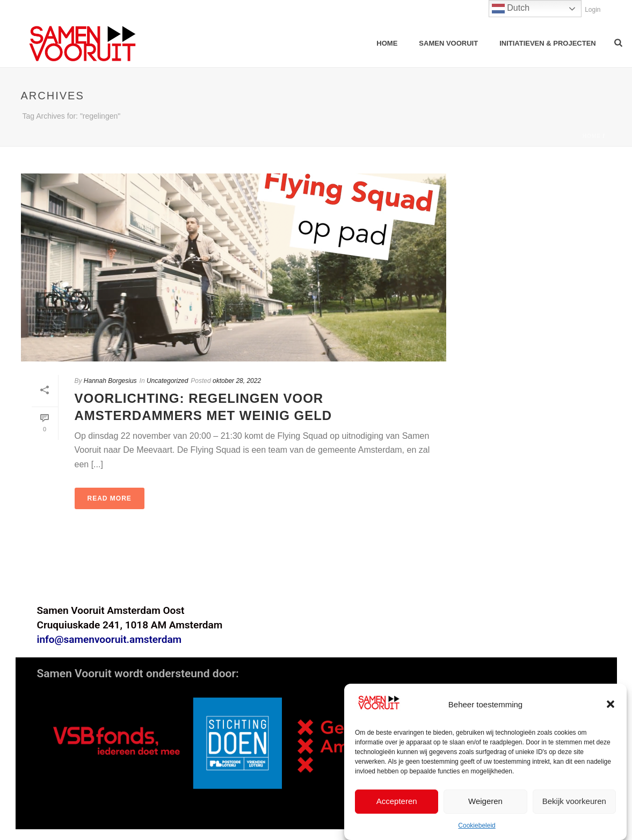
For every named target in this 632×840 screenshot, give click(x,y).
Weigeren (485, 802)
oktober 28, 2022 (237, 381)
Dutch (511, 9)
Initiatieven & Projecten (548, 43)
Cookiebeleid (477, 826)
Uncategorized (167, 381)
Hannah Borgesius (110, 381)
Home (387, 43)
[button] (611, 705)
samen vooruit (448, 43)
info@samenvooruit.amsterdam (110, 639)
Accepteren (397, 802)
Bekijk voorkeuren (574, 802)
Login (587, 10)
